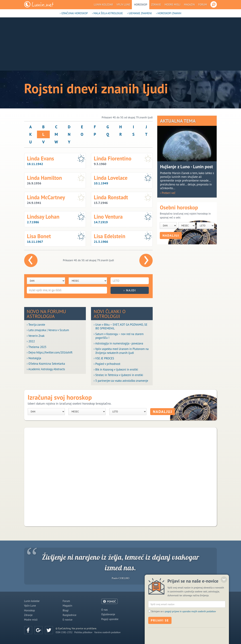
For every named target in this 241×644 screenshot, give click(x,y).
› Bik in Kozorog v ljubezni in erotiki (116, 370)
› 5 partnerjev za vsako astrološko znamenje (121, 381)
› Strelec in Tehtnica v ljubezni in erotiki (118, 375)
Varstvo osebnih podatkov (108, 632)
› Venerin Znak (36, 336)
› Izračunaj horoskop (74, 13)
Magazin (189, 5)
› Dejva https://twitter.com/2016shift (50, 353)
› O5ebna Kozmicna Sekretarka (46, 364)
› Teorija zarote (36, 325)
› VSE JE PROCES (104, 358)
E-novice (68, 620)
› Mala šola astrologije (107, 13)
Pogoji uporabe (110, 619)
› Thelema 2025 (37, 347)
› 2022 (31, 341)
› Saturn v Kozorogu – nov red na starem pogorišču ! (119, 336)
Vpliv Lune (123, 5)
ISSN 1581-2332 (64, 632)
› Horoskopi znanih (169, 13)
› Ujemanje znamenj (139, 13)
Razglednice (70, 615)
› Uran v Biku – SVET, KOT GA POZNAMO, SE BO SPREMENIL (120, 327)
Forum (203, 5)
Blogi (66, 610)
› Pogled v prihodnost (107, 364)
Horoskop (141, 5)
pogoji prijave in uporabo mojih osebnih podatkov (190, 627)
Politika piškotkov (83, 632)
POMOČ (112, 601)
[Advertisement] (120, 44)
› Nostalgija (34, 358)
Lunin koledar (103, 5)
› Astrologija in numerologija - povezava (118, 343)
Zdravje (156, 5)
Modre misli (172, 5)
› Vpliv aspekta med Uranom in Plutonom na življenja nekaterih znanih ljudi (121, 351)
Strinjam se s (184, 627)
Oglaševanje (108, 614)
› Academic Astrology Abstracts (46, 369)
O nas (105, 610)
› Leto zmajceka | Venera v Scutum (48, 330)
